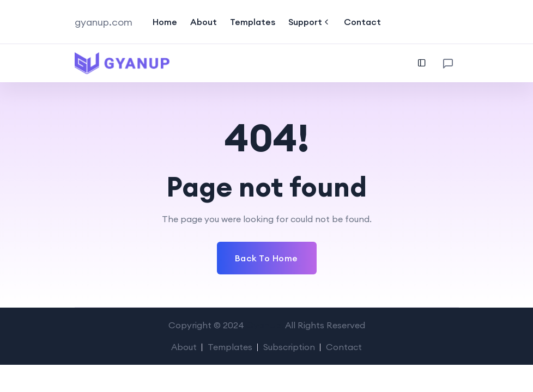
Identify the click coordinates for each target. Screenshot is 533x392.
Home (165, 22)
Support (310, 22)
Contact (362, 22)
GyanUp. (265, 325)
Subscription (289, 347)
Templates (253, 22)
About (204, 22)
